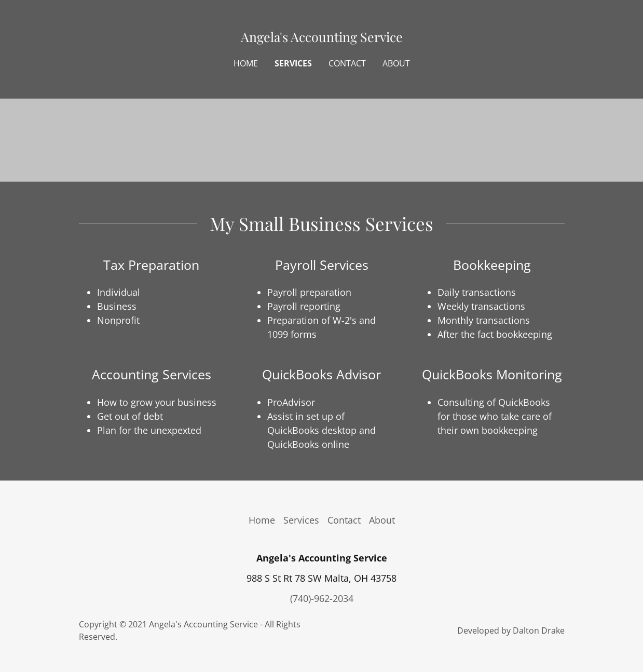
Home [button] (262, 520)
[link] (321, 38)
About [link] (396, 63)
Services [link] (293, 63)
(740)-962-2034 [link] (322, 598)
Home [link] (246, 63)
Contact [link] (347, 63)
